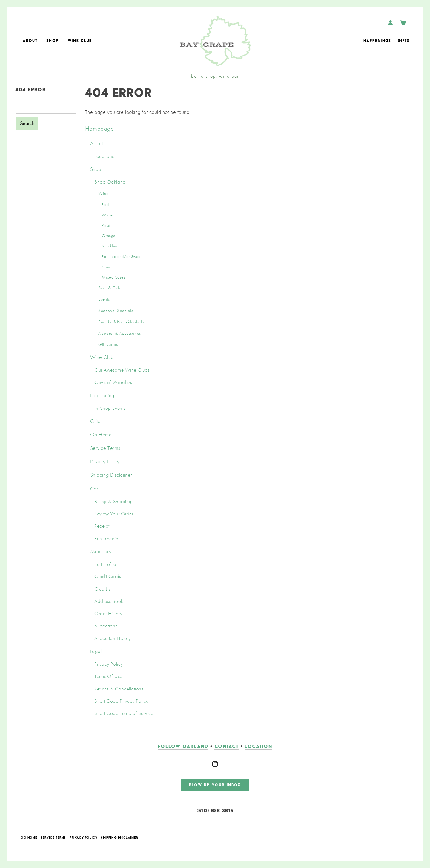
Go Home (101, 434)
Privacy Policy (105, 461)
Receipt (102, 526)
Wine (103, 193)
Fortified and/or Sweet (122, 256)
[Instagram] (215, 764)
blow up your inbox (215, 785)
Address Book (109, 601)
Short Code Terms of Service (124, 713)
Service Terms (105, 448)
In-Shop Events (110, 408)
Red (105, 204)
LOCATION (258, 746)
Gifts (404, 41)
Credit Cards (108, 576)
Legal (96, 651)
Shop (53, 41)
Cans (106, 267)
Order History (108, 613)
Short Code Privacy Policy (121, 701)
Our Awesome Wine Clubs (122, 370)
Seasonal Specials (116, 311)
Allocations (106, 626)
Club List (103, 589)
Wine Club (80, 41)
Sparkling (110, 246)
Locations (104, 156)
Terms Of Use (108, 676)
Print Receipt (107, 538)
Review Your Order (114, 514)
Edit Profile (105, 564)
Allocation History (113, 638)
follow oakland (183, 746)
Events (104, 299)
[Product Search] (46, 107)
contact (226, 746)
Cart (95, 489)
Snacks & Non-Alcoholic (122, 322)
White (107, 215)
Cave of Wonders (113, 382)
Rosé (106, 225)
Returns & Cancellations (119, 689)
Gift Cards (108, 344)
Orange (109, 236)
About (30, 41)
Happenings (377, 41)
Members (101, 551)
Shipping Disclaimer (111, 475)
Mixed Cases (113, 277)
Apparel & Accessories (119, 333)
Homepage (99, 128)
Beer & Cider (110, 288)
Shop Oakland (110, 182)
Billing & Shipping (113, 501)
